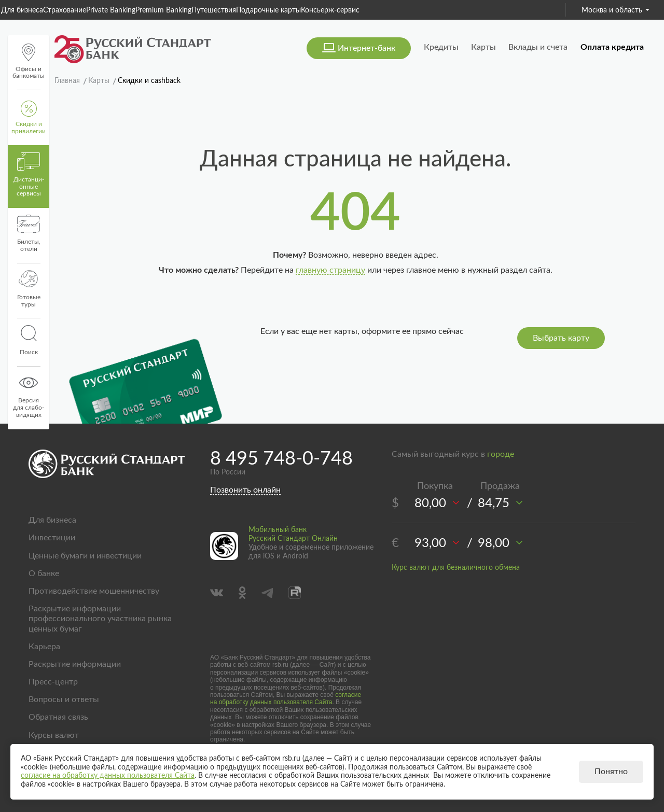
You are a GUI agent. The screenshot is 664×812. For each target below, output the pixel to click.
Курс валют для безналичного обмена (456, 568)
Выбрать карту (561, 338)
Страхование (65, 10)
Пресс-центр (53, 682)
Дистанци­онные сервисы (29, 175)
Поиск (29, 340)
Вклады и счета (538, 47)
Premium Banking (163, 10)
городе (501, 454)
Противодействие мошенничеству (94, 591)
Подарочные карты (268, 10)
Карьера (44, 647)
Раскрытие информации (75, 664)
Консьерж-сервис (330, 10)
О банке (44, 573)
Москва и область (615, 10)
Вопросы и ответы (64, 699)
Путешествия (214, 10)
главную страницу (330, 270)
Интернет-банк (366, 48)
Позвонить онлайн (245, 490)
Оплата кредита (612, 47)
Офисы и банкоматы (29, 61)
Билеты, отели (29, 233)
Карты (483, 47)
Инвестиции (52, 538)
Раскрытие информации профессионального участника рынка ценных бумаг (100, 619)
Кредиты (441, 47)
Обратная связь (58, 717)
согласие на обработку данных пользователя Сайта (286, 698)
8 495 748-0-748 (281, 459)
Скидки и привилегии (29, 117)
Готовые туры (29, 289)
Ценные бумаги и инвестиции (85, 556)
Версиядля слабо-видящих (29, 396)
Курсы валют (54, 735)
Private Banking (111, 10)
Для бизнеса (22, 10)
